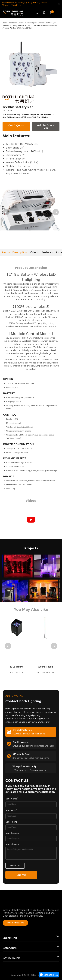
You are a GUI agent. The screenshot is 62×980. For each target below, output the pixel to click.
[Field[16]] (31, 827)
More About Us (15, 923)
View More (16, 5)
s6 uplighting (17, 672)
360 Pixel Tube (45, 672)
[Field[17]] (31, 838)
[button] (6, 212)
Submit (21, 875)
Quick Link (10, 938)
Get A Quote (16, 125)
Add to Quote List (46, 126)
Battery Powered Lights (27, 23)
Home (5, 23)
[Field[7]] (31, 804)
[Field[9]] (31, 816)
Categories (10, 948)
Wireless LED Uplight (46, 23)
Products (12, 23)
